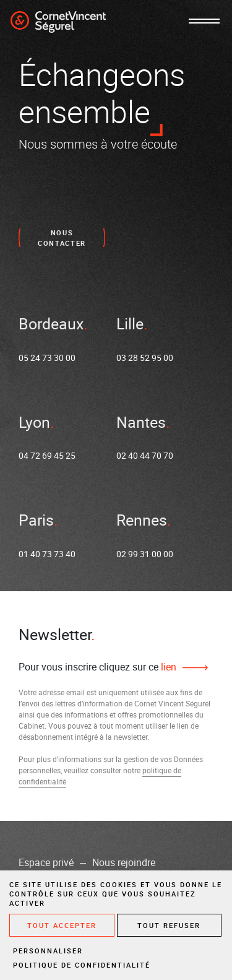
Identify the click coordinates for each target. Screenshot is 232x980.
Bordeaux (51, 323)
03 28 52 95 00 (145, 358)
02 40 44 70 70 (145, 455)
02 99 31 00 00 (145, 554)
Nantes (141, 422)
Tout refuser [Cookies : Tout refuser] (169, 925)
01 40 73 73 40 (47, 554)
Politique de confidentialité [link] (82, 965)
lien (167, 667)
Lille (130, 323)
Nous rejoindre (124, 862)
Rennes (142, 520)
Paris (36, 520)
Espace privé (46, 862)
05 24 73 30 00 (47, 358)
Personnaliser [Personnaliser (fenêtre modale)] (48, 951)
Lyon (34, 422)
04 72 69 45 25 (47, 455)
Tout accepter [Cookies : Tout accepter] (62, 925)
